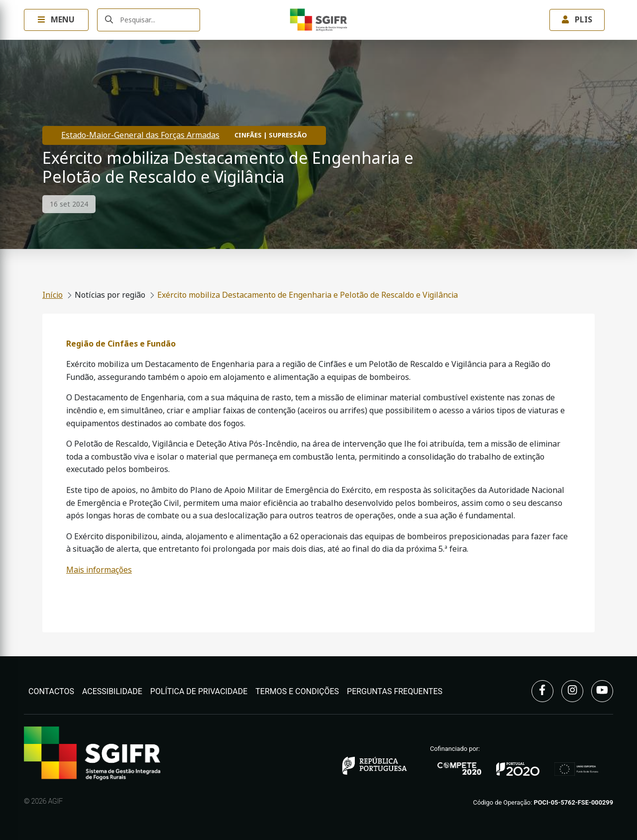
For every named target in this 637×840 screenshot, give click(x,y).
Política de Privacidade (199, 691)
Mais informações (99, 570)
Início (53, 295)
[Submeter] (109, 20)
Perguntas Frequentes (395, 691)
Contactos (51, 691)
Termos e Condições (297, 691)
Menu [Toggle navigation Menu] (56, 20)
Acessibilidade (112, 691)
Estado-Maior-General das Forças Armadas (140, 135)
